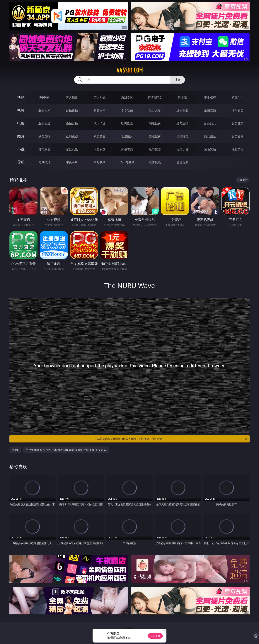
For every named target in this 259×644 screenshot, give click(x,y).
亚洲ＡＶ (44, 110)
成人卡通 (100, 123)
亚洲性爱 (44, 123)
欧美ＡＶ (100, 110)
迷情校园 (155, 149)
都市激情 (44, 149)
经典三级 (182, 123)
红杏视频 (155, 162)
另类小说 (182, 149)
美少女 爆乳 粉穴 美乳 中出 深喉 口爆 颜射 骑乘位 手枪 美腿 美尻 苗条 (66, 450)
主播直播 (210, 110)
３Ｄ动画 (127, 110)
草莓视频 (100, 162)
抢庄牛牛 (238, 97)
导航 (21, 162)
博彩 (21, 97)
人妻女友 (100, 149)
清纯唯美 (182, 136)
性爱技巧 (238, 149)
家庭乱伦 (72, 149)
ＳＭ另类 (238, 110)
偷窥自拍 (44, 136)
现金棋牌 (210, 97)
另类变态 (238, 123)
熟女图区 (210, 136)
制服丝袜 (155, 123)
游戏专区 (127, 97)
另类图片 (238, 136)
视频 (21, 110)
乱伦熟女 (210, 123)
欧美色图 (100, 136)
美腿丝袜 (155, 136)
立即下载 (155, 636)
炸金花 (182, 97)
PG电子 (44, 97)
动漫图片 (127, 136)
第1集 (15, 450)
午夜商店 (72, 162)
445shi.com (130, 70)
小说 (21, 149)
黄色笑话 (210, 149)
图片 (21, 136)
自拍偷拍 (72, 110)
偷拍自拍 (72, 123)
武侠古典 (127, 149)
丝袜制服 (182, 110)
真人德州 (72, 97)
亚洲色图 (72, 136)
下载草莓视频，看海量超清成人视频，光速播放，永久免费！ (171, 439)
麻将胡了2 (155, 97)
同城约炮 (44, 162)
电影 (21, 123)
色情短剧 (182, 162)
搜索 (178, 80)
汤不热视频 (127, 162)
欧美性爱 (127, 123)
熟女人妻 (155, 110)
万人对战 (100, 97)
